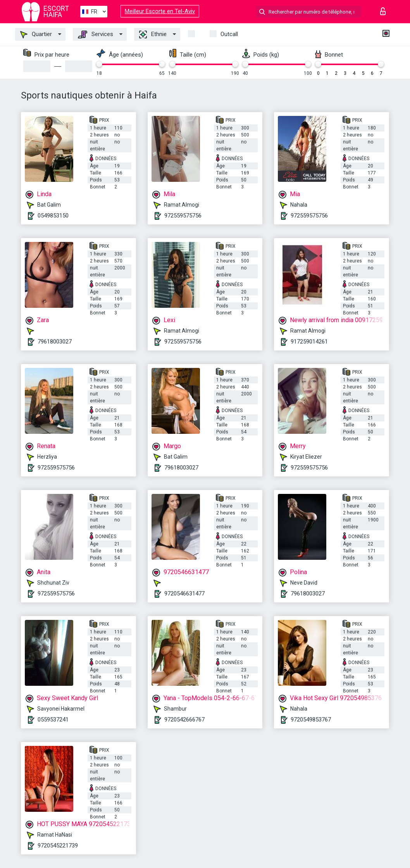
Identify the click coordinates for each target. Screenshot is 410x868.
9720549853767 (311, 720)
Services (96, 35)
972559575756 (183, 216)
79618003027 (55, 342)
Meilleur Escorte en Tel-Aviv (160, 11)
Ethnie (153, 35)
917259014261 (309, 342)
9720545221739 (58, 846)
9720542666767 (184, 720)
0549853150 (53, 216)
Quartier (36, 35)
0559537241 (53, 720)
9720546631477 (184, 594)
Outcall (229, 34)
